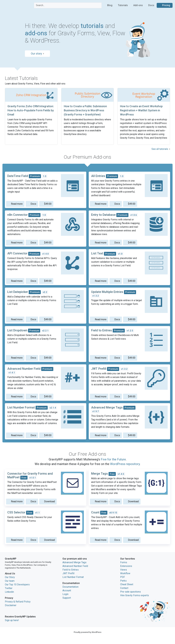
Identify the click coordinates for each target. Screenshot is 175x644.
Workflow (125, 573)
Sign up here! (12, 620)
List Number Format (73, 577)
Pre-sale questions (130, 592)
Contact (124, 588)
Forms (124, 562)
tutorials (92, 26)
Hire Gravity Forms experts (135, 595)
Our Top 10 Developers (17, 585)
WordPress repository (125, 464)
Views (124, 570)
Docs (33, 204)
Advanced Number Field (75, 566)
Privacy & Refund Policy (18, 602)
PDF (123, 577)
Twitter (9, 588)
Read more (17, 204)
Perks (123, 581)
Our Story (10, 577)
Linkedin (9, 592)
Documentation (70, 587)
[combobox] (68, 5)
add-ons (36, 33)
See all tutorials (160, 149)
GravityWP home (11, 5)
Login (65, 594)
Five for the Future (113, 459)
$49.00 (48, 204)
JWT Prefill (68, 573)
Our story (37, 54)
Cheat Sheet (127, 584)
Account (67, 590)
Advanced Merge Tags (74, 562)
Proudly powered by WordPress (88, 632)
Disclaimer (11, 605)
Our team (10, 581)
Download (49, 501)
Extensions (126, 566)
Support (67, 598)
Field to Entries (71, 570)
